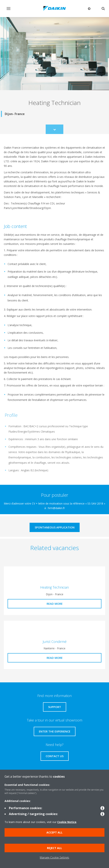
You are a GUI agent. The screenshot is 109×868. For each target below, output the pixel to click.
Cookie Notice (67, 822)
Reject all (54, 848)
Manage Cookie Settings (54, 857)
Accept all (54, 832)
